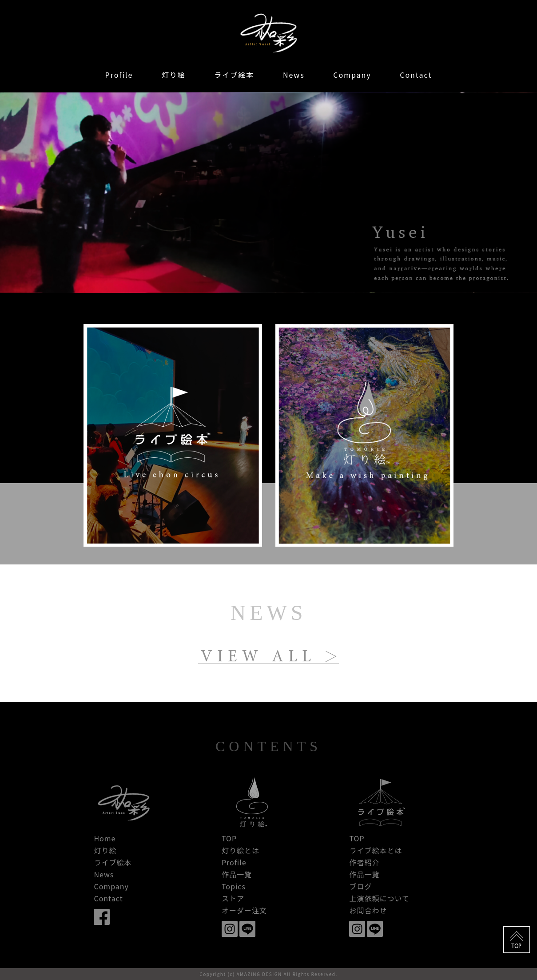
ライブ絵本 (234, 75)
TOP (229, 838)
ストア (233, 898)
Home (105, 838)
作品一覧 (237, 874)
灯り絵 (174, 75)
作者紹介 (364, 862)
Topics (234, 886)
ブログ (360, 886)
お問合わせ (368, 910)
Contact (416, 75)
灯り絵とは (241, 850)
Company (352, 75)
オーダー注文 (244, 910)
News (294, 75)
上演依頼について (379, 898)
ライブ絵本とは (376, 850)
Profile (119, 75)
